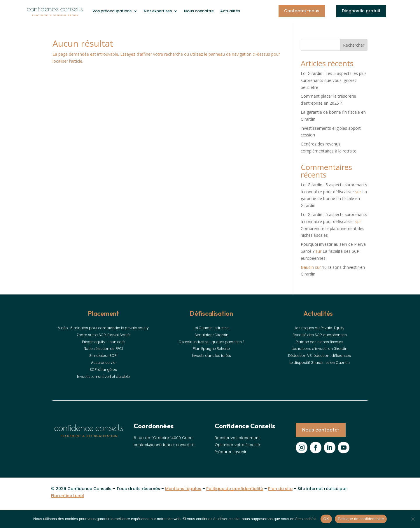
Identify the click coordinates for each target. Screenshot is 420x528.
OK (326, 519)
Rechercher (354, 45)
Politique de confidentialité (361, 519)
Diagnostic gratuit (361, 11)
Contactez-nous (302, 11)
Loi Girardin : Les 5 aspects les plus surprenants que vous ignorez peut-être (334, 80)
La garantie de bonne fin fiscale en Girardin (334, 199)
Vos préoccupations (112, 11)
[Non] (413, 519)
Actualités (230, 11)
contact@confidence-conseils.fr (164, 445)
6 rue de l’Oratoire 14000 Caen (163, 438)
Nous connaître (199, 11)
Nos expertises (158, 11)
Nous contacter (321, 430)
